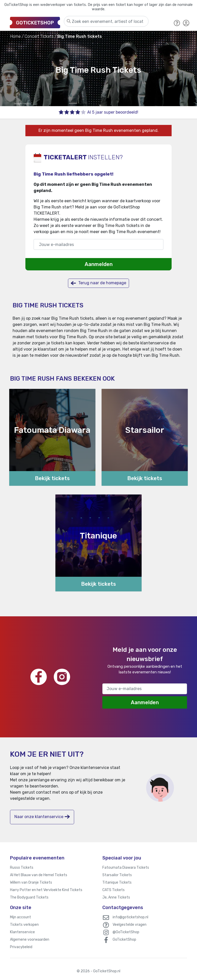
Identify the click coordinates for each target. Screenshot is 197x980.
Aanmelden (99, 264)
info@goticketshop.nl (130, 917)
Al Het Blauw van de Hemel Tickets (39, 875)
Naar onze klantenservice (42, 817)
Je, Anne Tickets (116, 897)
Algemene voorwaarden (30, 940)
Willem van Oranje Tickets (31, 882)
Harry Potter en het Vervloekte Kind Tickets (46, 890)
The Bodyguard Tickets (29, 897)
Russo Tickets (22, 868)
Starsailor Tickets (117, 875)
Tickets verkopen (24, 925)
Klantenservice (22, 932)
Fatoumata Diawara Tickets (126, 868)
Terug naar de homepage (98, 283)
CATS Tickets (114, 890)
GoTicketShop (124, 940)
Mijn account (21, 917)
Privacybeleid (21, 947)
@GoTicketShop (126, 932)
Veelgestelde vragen (130, 925)
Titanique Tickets (117, 882)
